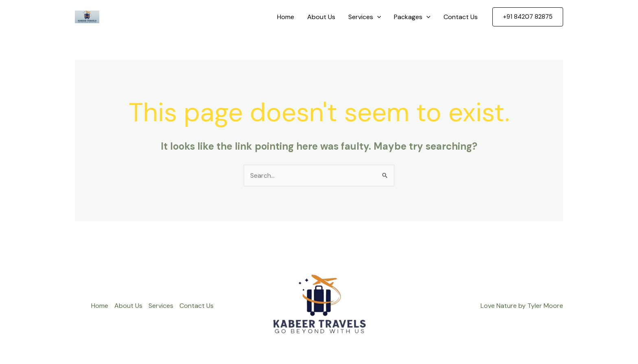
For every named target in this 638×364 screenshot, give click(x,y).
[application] (377, 17)
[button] (528, 17)
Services (365, 17)
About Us (321, 17)
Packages (412, 17)
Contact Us (461, 17)
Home (286, 17)
